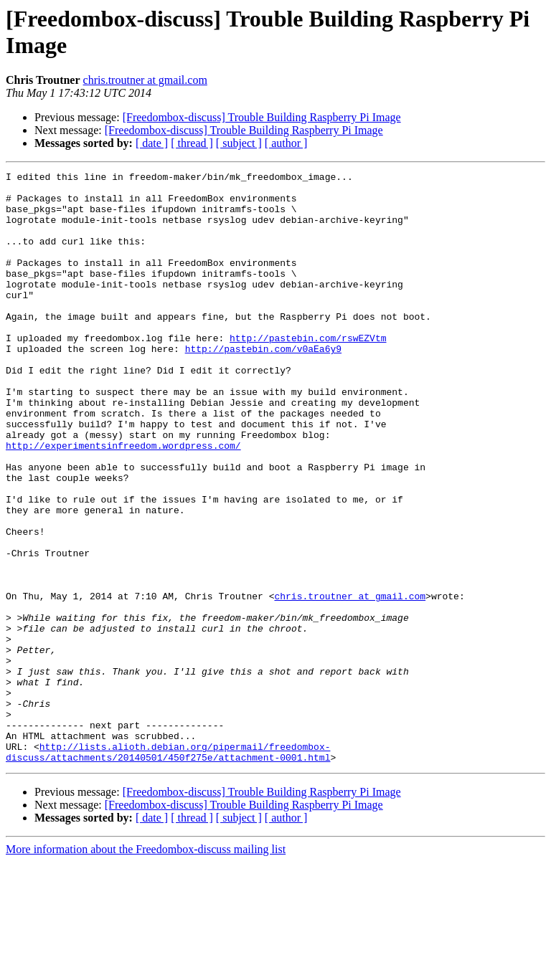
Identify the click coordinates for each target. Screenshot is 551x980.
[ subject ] (239, 143)
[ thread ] (192, 143)
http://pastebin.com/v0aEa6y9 (263, 385)
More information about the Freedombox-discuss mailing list (146, 967)
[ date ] (152, 143)
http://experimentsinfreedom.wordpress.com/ (123, 501)
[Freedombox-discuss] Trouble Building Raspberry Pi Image (262, 117)
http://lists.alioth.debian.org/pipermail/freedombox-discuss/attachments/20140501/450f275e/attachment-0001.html (168, 869)
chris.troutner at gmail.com (145, 80)
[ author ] (286, 143)
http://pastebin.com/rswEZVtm (308, 372)
